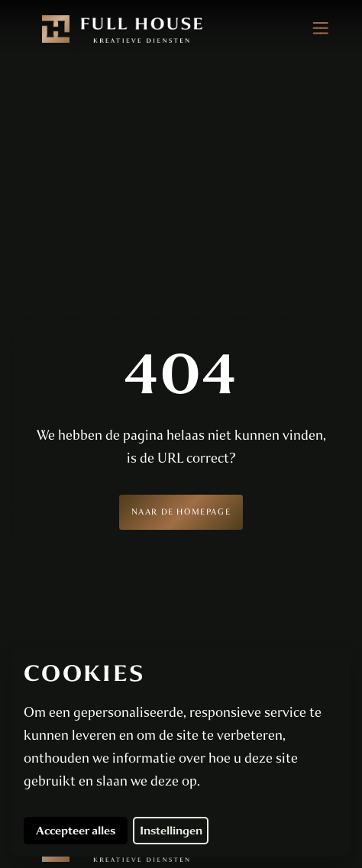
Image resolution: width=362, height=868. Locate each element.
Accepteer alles (82, 830)
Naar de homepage (181, 511)
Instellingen (171, 831)
